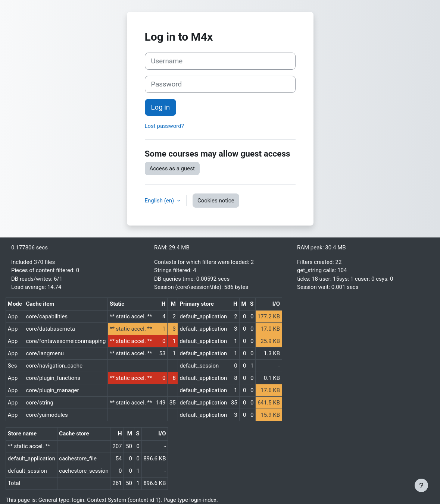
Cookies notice (216, 201)
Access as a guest (172, 168)
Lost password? (164, 126)
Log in (161, 107)
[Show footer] (421, 485)
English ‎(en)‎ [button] (160, 201)
